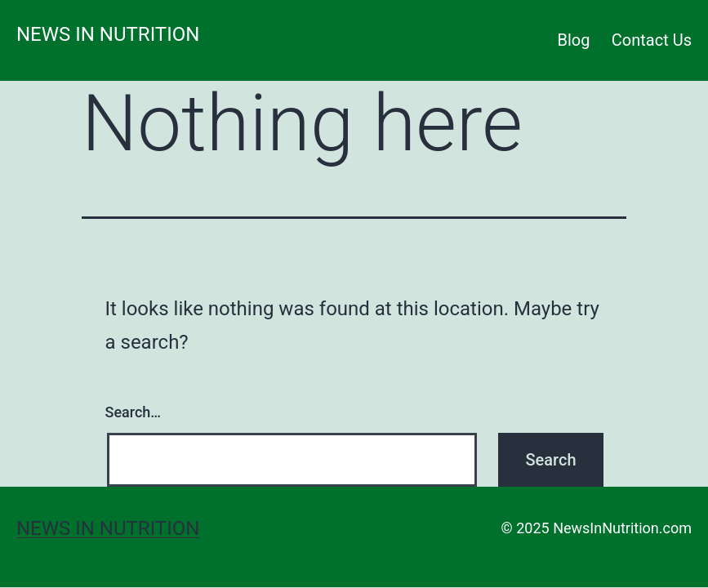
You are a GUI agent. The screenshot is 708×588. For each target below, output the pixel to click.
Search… (134, 412)
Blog (574, 40)
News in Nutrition (108, 34)
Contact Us (652, 40)
